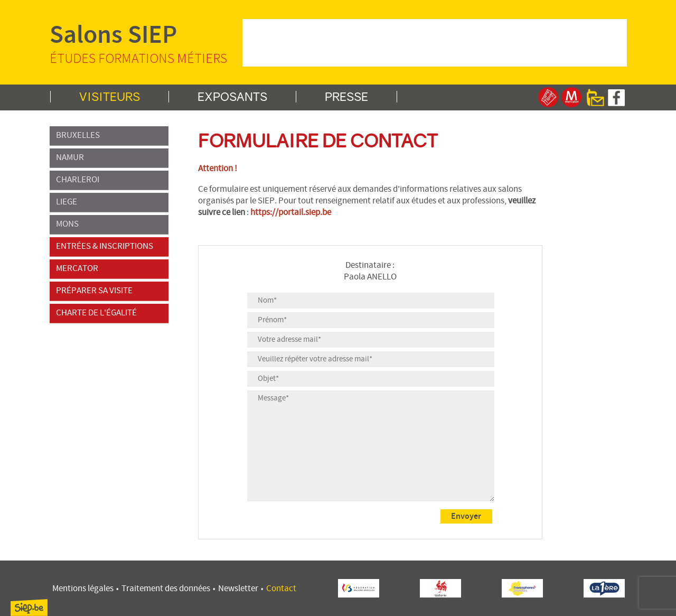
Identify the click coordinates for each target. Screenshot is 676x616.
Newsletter (238, 589)
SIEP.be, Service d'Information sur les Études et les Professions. (29, 608)
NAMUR (109, 158)
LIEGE (109, 202)
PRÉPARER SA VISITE (109, 291)
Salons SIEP (145, 43)
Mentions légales (83, 589)
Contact (281, 589)
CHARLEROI (109, 180)
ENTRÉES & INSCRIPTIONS (109, 247)
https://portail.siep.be (291, 213)
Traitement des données (166, 589)
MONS (109, 225)
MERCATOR (109, 269)
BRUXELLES (109, 136)
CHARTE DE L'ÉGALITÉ (109, 313)
